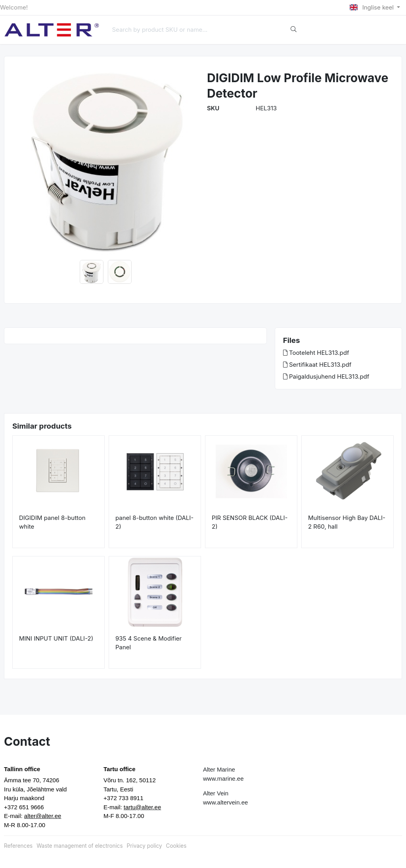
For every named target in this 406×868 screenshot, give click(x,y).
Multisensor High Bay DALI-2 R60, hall (347, 522)
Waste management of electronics (79, 846)
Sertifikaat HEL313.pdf (317, 365)
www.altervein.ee (225, 802)
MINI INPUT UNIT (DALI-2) (56, 638)
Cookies (176, 846)
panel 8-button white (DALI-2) (154, 522)
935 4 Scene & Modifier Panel (148, 643)
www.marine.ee (223, 779)
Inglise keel (372, 7)
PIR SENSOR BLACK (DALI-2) (250, 522)
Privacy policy (145, 846)
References (18, 846)
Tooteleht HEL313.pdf (316, 353)
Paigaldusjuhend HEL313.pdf (326, 376)
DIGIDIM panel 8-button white (52, 522)
